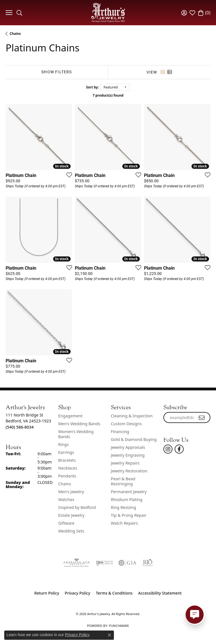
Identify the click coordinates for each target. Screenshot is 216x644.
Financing (120, 432)
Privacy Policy (77, 593)
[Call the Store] (20, 427)
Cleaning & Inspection (132, 416)
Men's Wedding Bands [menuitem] (79, 424)
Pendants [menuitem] (67, 476)
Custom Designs (126, 424)
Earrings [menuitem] (66, 452)
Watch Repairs (124, 523)
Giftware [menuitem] (66, 523)
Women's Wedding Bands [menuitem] (76, 434)
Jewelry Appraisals (128, 447)
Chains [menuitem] (65, 484)
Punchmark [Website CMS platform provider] (119, 626)
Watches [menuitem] (66, 500)
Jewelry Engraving (128, 455)
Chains (15, 34)
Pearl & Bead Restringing (123, 481)
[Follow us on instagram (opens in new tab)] (168, 449)
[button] (19, 13)
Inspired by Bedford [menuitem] (77, 507)
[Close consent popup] (109, 635)
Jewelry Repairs (125, 463)
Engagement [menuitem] (70, 416)
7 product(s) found (108, 95)
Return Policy (47, 593)
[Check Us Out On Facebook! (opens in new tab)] (179, 449)
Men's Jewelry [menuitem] (71, 492)
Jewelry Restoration (129, 471)
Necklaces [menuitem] (68, 468)
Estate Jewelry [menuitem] (71, 515)
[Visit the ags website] (76, 563)
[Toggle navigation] (8, 13)
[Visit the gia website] (127, 563)
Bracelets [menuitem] (67, 460)
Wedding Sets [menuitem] (71, 531)
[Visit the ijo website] (104, 563)
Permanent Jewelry (129, 492)
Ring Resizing (123, 507)
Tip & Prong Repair (129, 515)
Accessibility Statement (160, 593)
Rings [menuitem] (63, 444)
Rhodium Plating (127, 500)
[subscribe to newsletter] (202, 418)
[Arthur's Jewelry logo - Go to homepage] (108, 12)
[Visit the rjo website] (148, 563)
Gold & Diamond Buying (134, 439)
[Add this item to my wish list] (67, 175)
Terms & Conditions (114, 593)
